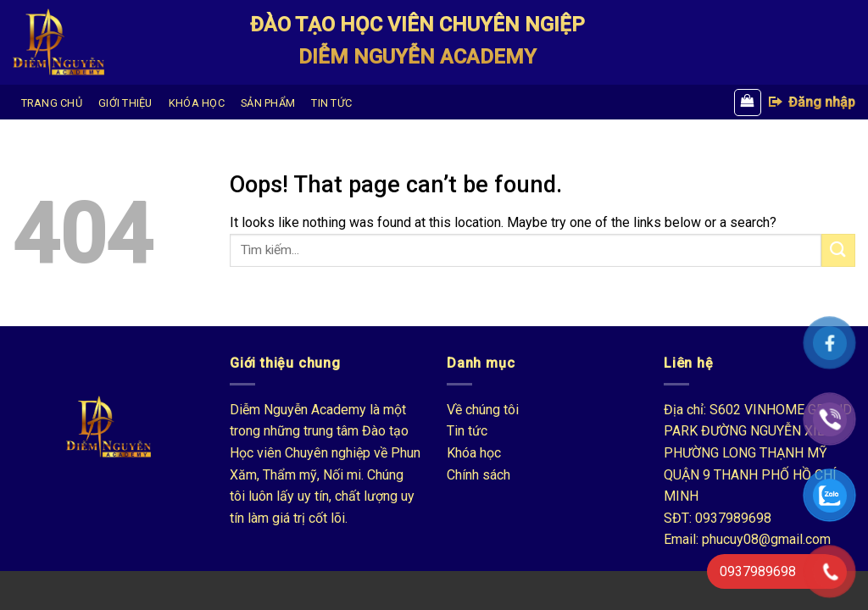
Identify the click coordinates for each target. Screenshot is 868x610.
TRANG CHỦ (52, 103)
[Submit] (838, 250)
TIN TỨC (331, 103)
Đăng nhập (811, 102)
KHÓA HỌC (197, 103)
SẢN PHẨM (268, 103)
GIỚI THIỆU (125, 103)
